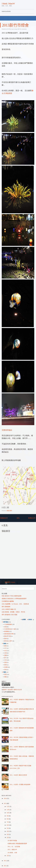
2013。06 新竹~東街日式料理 (18, 775)
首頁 (18, 518)
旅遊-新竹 (9, 511)
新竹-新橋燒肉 (6, 607)
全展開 (24, 619)
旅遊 (5, 644)
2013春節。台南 (12, 853)
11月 (8, 810)
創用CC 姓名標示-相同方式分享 (12, 690)
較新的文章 (4, 518)
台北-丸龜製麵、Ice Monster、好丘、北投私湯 (15, 604)
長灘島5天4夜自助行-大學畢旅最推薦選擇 (14, 599)
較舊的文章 (32, 518)
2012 (5, 861)
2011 (5, 866)
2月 (8, 838)
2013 (5, 804)
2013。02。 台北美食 (14, 847)
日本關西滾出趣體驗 (8, 601)
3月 (8, 834)
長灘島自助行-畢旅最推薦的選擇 (17, 844)
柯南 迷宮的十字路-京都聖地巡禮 (12, 596)
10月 (8, 813)
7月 (8, 822)
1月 (8, 856)
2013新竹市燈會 (15, 25)
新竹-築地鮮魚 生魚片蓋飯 (10, 615)
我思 (5, 672)
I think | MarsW (8, 4)
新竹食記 (6, 622)
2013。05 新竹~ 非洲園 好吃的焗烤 (20, 785)
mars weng (14, 29)
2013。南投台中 (12, 850)
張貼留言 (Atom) (10, 582)
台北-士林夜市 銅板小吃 (9, 609)
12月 (8, 807)
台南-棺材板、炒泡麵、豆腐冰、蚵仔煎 (13, 612)
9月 (8, 816)
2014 (5, 798)
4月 (8, 831)
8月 (8, 819)
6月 (8, 825)
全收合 (30, 619)
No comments (23, 29)
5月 (8, 828)
